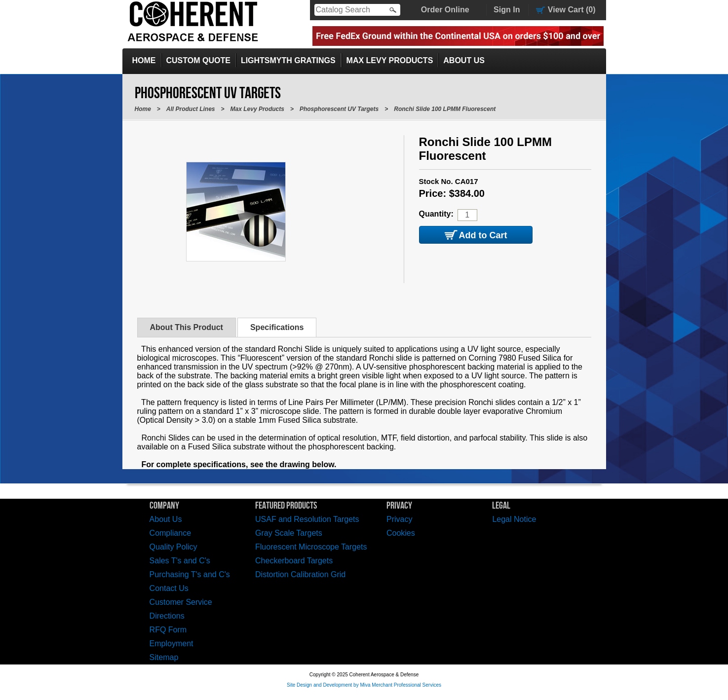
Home (144, 60)
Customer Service (181, 602)
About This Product (187, 327)
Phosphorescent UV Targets (339, 109)
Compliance (170, 533)
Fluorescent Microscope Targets (311, 547)
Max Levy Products (390, 60)
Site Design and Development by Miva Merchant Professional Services (364, 685)
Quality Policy (173, 547)
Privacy (399, 519)
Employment (172, 644)
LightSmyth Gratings (288, 60)
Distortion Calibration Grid (300, 574)
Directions (167, 616)
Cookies (401, 533)
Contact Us (169, 588)
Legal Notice (514, 519)
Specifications (277, 327)
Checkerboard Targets (294, 561)
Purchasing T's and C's (190, 574)
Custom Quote (198, 60)
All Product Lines (191, 109)
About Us (464, 60)
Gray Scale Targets (289, 533)
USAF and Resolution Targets (307, 519)
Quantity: (436, 214)
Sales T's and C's (180, 561)
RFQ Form (168, 630)
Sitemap (164, 657)
